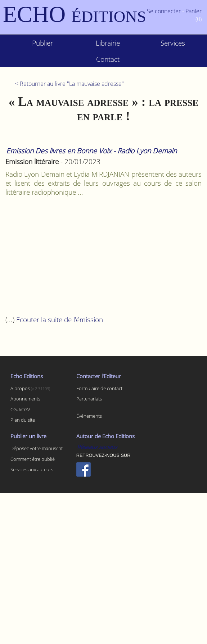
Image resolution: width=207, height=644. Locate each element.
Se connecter (164, 11)
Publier (42, 43)
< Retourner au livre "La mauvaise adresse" (69, 84)
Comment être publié (33, 459)
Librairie (108, 43)
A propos (21, 388)
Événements (89, 416)
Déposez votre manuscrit (37, 448)
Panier (193, 11)
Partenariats (89, 399)
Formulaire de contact (99, 388)
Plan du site (23, 420)
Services (173, 43)
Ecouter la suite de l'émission (60, 319)
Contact (108, 59)
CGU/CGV (20, 409)
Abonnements (25, 399)
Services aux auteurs (32, 469)
